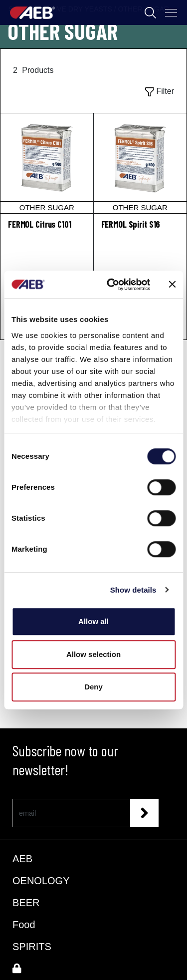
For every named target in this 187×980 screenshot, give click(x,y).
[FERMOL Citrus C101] (47, 163)
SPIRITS (32, 947)
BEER (26, 903)
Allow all (93, 621)
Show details (133, 590)
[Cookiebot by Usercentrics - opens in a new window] (111, 285)
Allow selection (93, 654)
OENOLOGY (41, 881)
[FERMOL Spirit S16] (140, 163)
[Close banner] (172, 285)
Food (24, 925)
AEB (22, 859)
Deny (93, 687)
